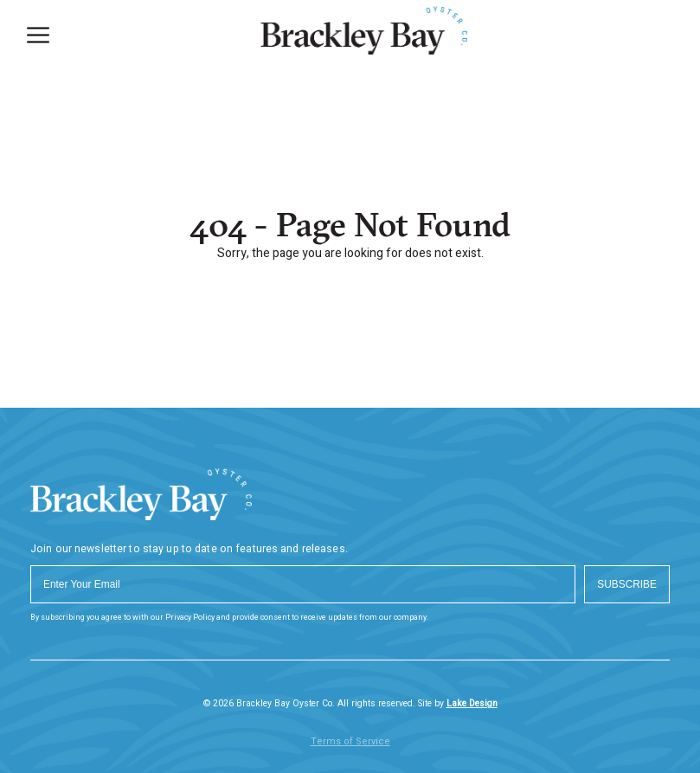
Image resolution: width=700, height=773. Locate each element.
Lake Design (472, 703)
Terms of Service (350, 741)
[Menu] (38, 35)
